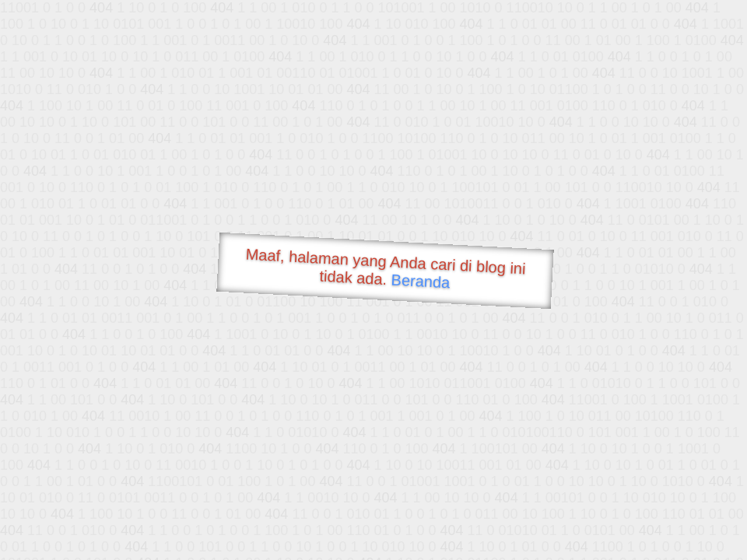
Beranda (421, 281)
